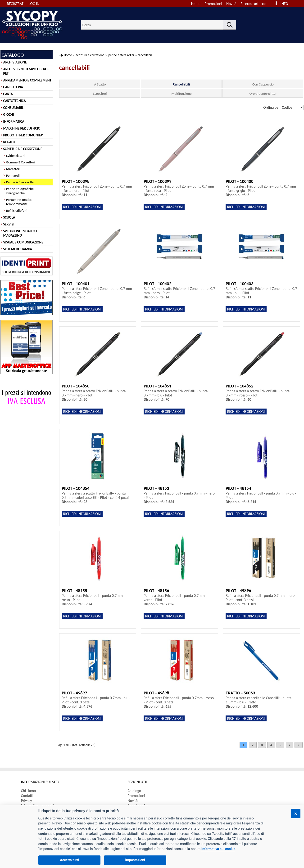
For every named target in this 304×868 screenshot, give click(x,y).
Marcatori (13, 169)
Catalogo (134, 791)
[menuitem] (255, 4)
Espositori (100, 94)
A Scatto (100, 84)
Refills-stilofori (16, 211)
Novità (231, 4)
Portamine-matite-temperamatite (19, 202)
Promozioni (213, 4)
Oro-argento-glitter (263, 94)
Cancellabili (181, 84)
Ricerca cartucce (253, 4)
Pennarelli (13, 175)
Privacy (27, 801)
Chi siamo (29, 791)
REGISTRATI (16, 4)
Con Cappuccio (263, 84)
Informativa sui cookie (218, 849)
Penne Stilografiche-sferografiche (20, 191)
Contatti (27, 796)
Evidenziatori (15, 156)
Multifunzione (181, 94)
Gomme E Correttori (21, 162)
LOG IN (34, 4)
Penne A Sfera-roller (20, 182)
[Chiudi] (296, 814)
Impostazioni (135, 860)
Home (196, 4)
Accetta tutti (69, 860)
